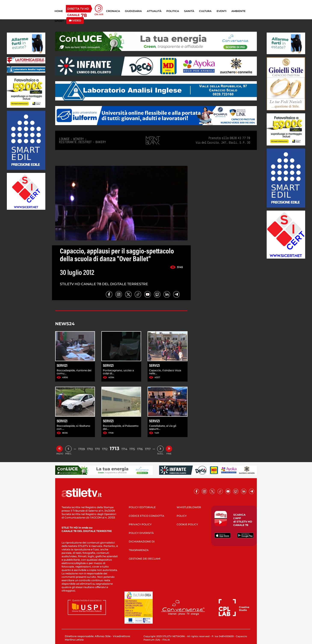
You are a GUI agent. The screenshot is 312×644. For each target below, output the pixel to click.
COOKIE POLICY (187, 524)
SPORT (59, 21)
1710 (90, 449)
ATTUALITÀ (154, 11)
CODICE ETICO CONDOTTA (146, 516)
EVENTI (222, 11)
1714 (124, 449)
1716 (140, 449)
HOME (59, 11)
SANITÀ (189, 11)
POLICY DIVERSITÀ (141, 533)
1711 (97, 449)
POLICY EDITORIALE (142, 507)
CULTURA (205, 11)
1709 (82, 449)
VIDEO (75, 20)
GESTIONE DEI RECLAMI (145, 559)
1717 (148, 449)
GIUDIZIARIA (133, 11)
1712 (105, 449)
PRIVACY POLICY (140, 524)
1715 (132, 449)
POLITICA (173, 11)
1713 (115, 449)
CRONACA (113, 11)
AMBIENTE (238, 11)
